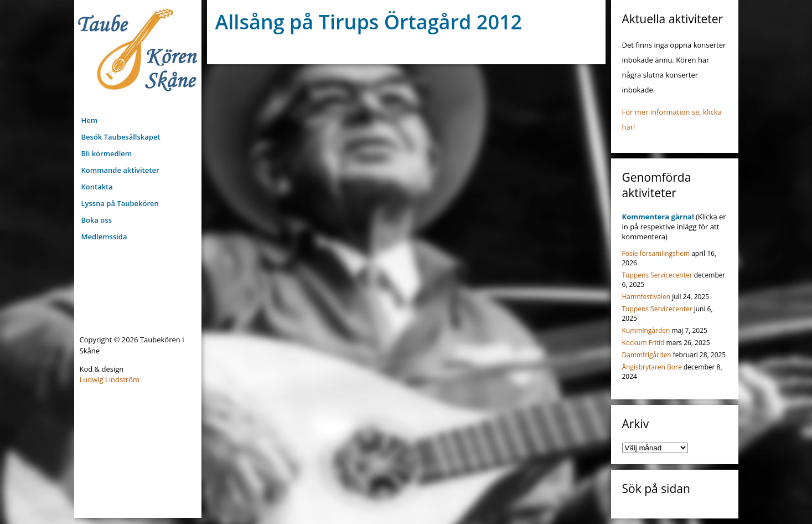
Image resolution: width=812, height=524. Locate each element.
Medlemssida (104, 237)
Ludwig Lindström (110, 379)
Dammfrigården (647, 355)
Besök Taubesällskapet (121, 137)
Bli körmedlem (107, 153)
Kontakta (97, 187)
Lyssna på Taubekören (120, 203)
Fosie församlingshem (656, 253)
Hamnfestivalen (647, 297)
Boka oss (97, 220)
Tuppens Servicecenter (657, 275)
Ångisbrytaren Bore (652, 367)
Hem (90, 120)
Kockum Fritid (643, 343)
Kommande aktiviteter (120, 170)
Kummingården (646, 330)
